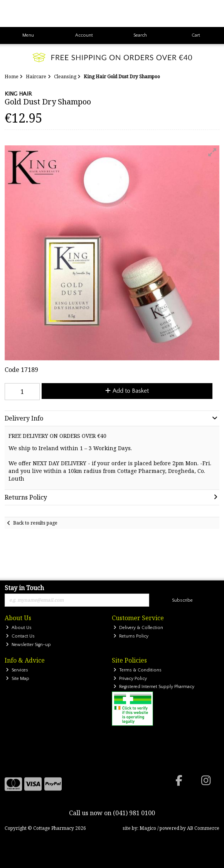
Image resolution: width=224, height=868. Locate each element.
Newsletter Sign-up (28, 645)
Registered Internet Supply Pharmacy (154, 687)
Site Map (18, 679)
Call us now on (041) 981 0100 (112, 813)
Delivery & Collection (138, 628)
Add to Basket (127, 391)
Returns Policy (131, 636)
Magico (148, 828)
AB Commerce (203, 828)
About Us (19, 628)
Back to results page (35, 523)
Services (17, 670)
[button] (212, 152)
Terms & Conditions (137, 670)
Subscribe (182, 600)
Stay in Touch (24, 588)
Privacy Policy (130, 679)
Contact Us (20, 636)
